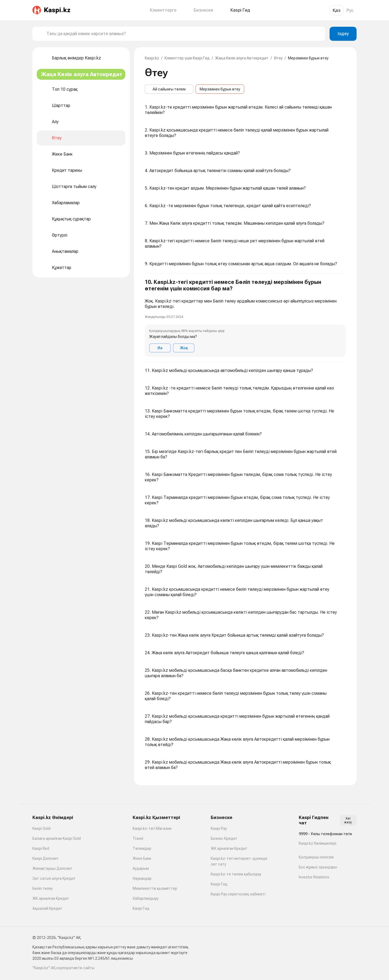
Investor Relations (314, 877)
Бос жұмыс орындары (318, 867)
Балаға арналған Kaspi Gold (57, 838)
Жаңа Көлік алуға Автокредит (242, 58)
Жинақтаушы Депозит (52, 868)
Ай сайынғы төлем (169, 89)
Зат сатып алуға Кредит (54, 878)
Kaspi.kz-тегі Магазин (152, 828)
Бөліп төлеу (43, 888)
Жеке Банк (142, 858)
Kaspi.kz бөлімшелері (318, 843)
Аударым (141, 868)
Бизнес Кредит (224, 838)
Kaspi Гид (141, 908)
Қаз (336, 10)
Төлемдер (142, 848)
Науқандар (142, 878)
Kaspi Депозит (46, 858)
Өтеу (278, 58)
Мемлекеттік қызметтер (155, 888)
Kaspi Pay (219, 828)
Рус (350, 10)
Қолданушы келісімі (316, 857)
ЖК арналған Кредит (51, 898)
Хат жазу (348, 820)
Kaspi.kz (152, 58)
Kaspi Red (41, 848)
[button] (245, 318)
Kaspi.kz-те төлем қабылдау (236, 874)
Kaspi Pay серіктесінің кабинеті (238, 894)
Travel (138, 838)
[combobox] (184, 34)
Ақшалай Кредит (47, 908)
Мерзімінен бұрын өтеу (220, 89)
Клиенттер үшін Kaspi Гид (187, 58)
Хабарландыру (146, 898)
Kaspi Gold (41, 828)
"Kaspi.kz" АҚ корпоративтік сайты (63, 968)
